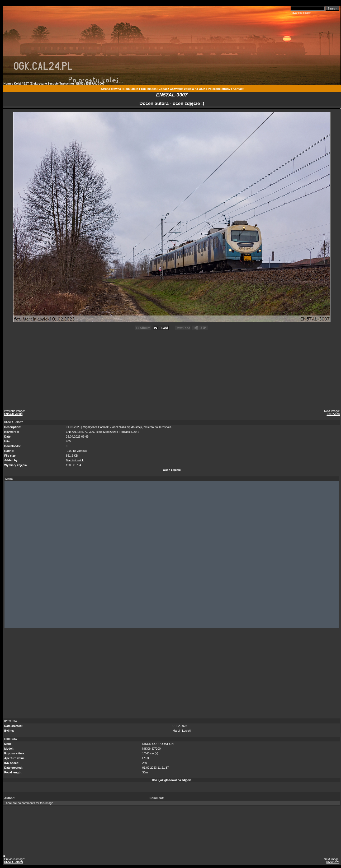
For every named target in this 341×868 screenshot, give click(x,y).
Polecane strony (219, 89)
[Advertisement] (173, 371)
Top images (149, 89)
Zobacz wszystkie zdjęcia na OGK (182, 89)
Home (8, 83)
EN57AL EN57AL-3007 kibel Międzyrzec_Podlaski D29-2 (103, 432)
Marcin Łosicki (75, 460)
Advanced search (301, 13)
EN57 (80, 83)
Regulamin (131, 89)
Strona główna (111, 89)
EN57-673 (333, 414)
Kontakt (238, 89)
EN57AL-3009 (13, 414)
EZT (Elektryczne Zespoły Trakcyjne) (49, 83)
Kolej (18, 83)
